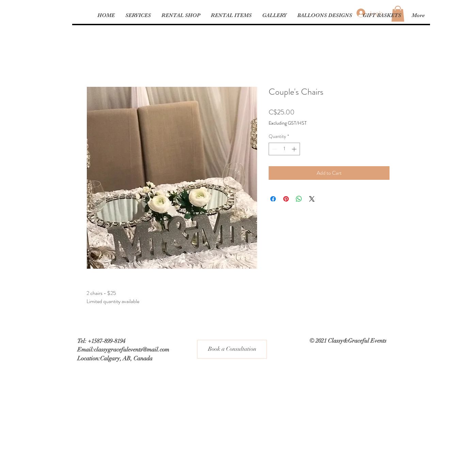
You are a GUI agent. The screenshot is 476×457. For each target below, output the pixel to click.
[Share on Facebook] (273, 199)
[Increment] (295, 149)
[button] (231, 15)
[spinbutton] (284, 149)
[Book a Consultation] (232, 349)
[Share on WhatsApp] (299, 199)
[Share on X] (312, 199)
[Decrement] (274, 149)
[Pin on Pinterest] (286, 199)
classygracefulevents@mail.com (132, 350)
